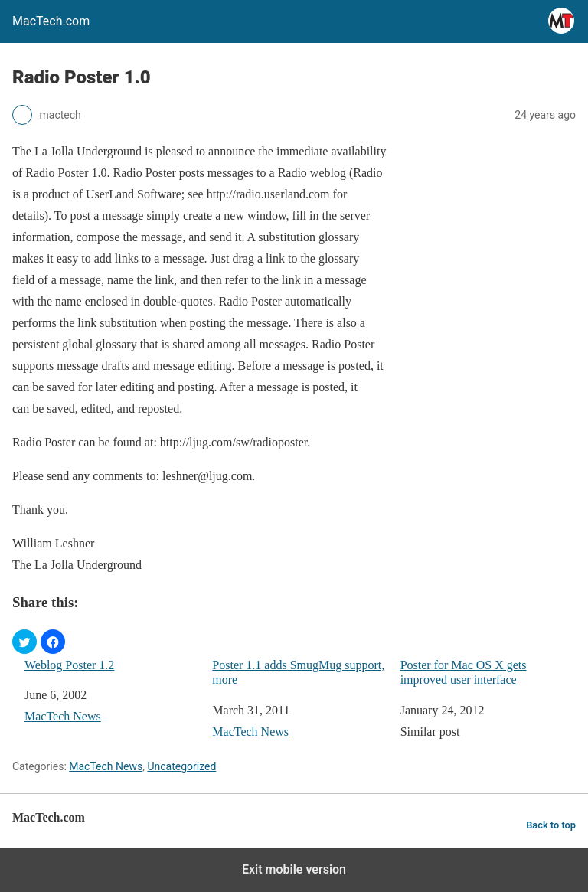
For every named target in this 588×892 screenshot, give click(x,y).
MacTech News (63, 716)
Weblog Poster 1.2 (69, 665)
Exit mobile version (294, 869)
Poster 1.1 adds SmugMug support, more (298, 672)
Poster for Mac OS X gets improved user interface (464, 672)
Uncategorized (181, 766)
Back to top (551, 825)
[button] (24, 642)
